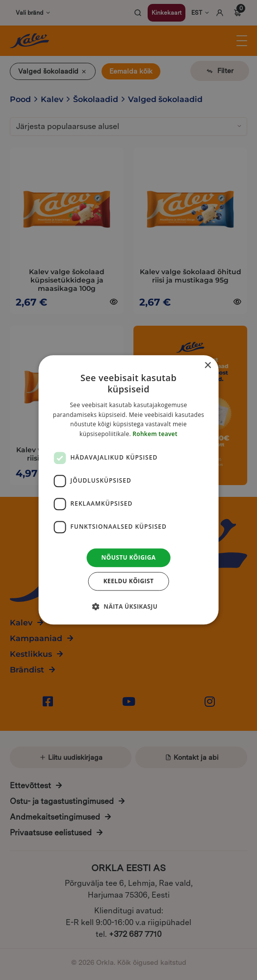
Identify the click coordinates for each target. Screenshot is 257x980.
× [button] (207, 366)
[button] (128, 607)
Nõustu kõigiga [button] (129, 557)
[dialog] (129, 490)
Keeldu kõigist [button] (129, 581)
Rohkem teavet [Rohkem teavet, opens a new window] (155, 434)
